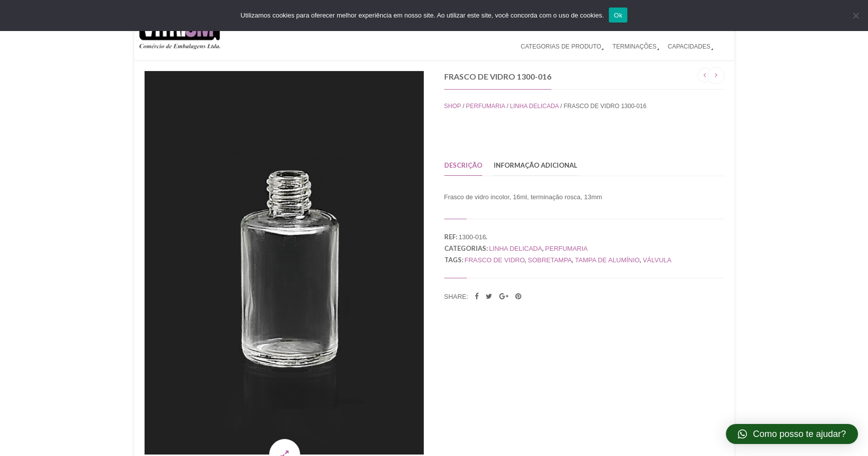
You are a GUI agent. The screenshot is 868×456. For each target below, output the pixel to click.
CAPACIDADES (689, 47)
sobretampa (550, 260)
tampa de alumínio (607, 260)
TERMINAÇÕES (634, 47)
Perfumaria (485, 106)
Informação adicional (536, 165)
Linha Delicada (534, 106)
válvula (657, 260)
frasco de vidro (495, 260)
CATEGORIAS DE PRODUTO (561, 47)
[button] (792, 434)
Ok (618, 15)
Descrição (463, 165)
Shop (453, 106)
